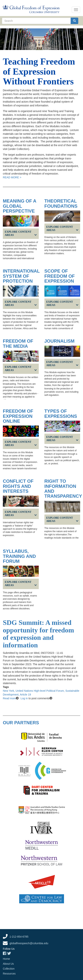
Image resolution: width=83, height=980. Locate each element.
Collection (9, 969)
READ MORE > (12, 177)
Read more (9, 698)
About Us (8, 964)
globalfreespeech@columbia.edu (29, 943)
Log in (24, 698)
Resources (9, 974)
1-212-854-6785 (19, 937)
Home (6, 959)
